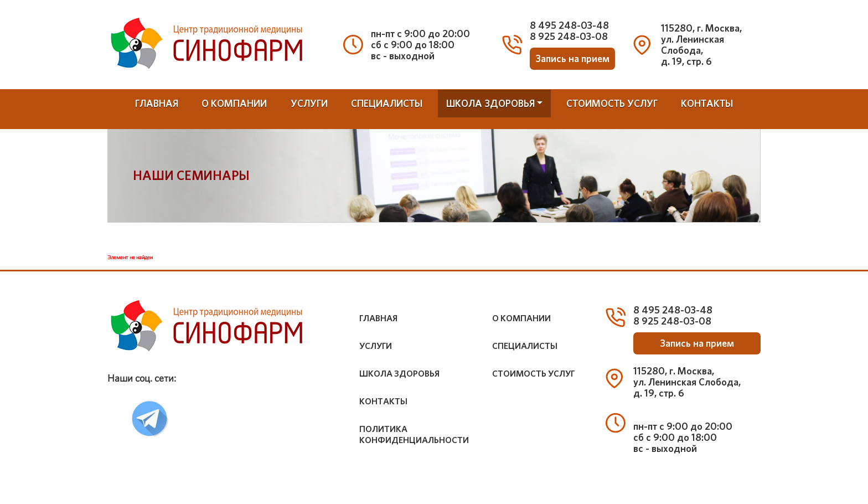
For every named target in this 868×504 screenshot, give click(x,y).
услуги (309, 103)
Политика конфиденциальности (414, 434)
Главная (157, 103)
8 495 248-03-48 (569, 25)
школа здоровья (490, 103)
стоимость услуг (612, 103)
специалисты (387, 103)
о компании (234, 103)
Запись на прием (572, 59)
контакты (707, 103)
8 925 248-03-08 (569, 36)
